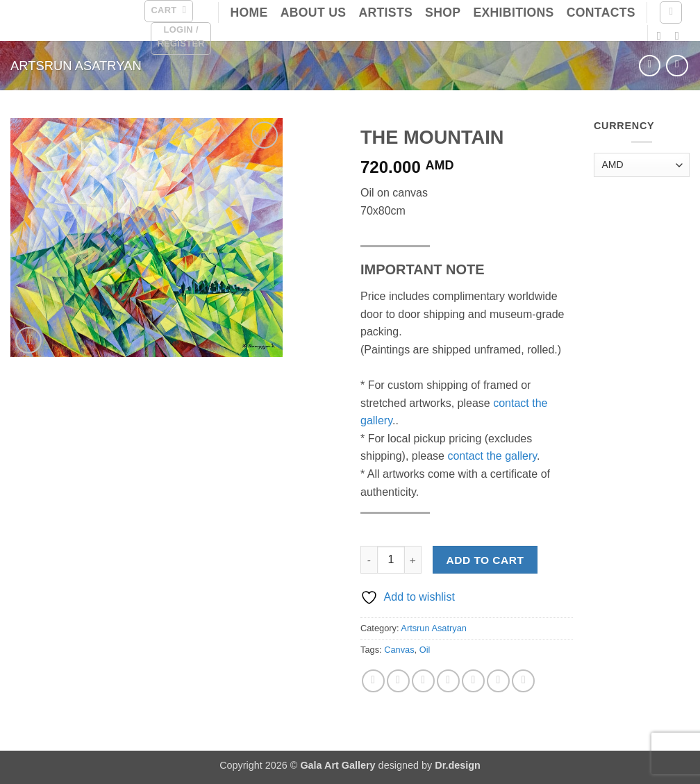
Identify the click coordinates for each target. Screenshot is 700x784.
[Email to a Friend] (423, 681)
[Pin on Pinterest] (448, 681)
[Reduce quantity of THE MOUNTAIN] (369, 560)
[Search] (671, 12)
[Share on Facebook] (373, 681)
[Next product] (650, 66)
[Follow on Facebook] (662, 35)
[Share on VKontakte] (473, 681)
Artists (385, 12)
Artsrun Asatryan (76, 66)
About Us (314, 12)
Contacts (601, 12)
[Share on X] (398, 681)
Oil (425, 650)
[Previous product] (677, 66)
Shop (443, 12)
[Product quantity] (391, 560)
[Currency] (642, 165)
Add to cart (485, 560)
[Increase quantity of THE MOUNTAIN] (413, 560)
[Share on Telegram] (523, 681)
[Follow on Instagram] (681, 35)
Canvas (399, 650)
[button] (168, 11)
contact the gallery (492, 456)
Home (249, 12)
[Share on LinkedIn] (498, 681)
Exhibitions (513, 12)
